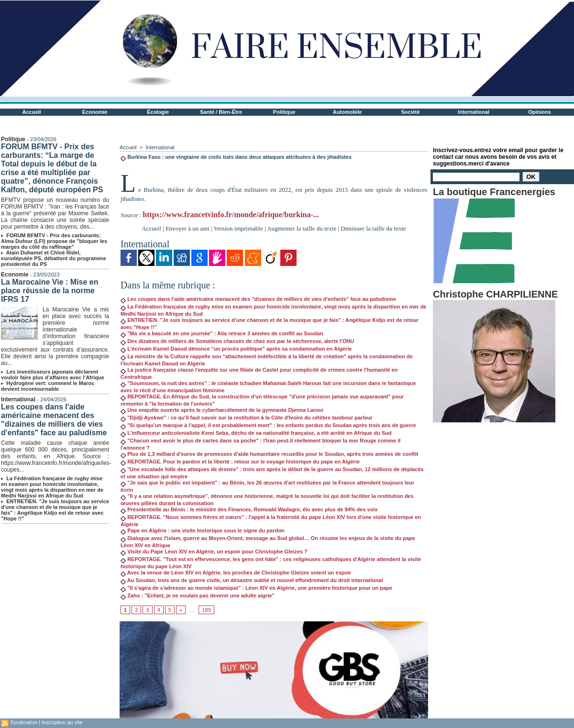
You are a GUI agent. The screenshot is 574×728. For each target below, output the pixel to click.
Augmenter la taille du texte (302, 228)
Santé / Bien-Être (221, 112)
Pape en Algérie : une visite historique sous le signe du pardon (203, 530)
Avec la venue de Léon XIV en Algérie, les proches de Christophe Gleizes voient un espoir (236, 573)
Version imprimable (238, 228)
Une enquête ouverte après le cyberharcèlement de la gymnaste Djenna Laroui (222, 410)
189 (206, 610)
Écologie (158, 112)
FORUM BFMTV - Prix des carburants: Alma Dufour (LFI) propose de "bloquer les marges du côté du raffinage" (54, 241)
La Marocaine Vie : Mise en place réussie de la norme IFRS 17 (50, 291)
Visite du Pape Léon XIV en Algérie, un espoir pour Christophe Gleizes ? (214, 552)
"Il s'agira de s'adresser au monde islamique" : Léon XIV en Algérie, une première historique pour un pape (256, 588)
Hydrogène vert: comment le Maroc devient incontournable (48, 386)
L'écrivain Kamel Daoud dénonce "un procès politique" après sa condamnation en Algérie (236, 349)
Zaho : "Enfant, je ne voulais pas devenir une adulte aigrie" (198, 596)
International (474, 112)
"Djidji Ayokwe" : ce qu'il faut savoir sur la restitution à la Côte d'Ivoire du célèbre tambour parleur (246, 418)
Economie (95, 112)
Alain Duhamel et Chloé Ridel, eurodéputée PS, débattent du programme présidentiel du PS (53, 258)
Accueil (32, 112)
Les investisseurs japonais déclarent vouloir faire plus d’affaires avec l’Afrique (53, 375)
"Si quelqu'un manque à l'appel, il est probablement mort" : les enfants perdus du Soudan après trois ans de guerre (268, 425)
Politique (284, 112)
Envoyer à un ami (188, 228)
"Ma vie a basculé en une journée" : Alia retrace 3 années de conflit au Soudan (222, 333)
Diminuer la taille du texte (373, 228)
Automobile (348, 112)
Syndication (24, 722)
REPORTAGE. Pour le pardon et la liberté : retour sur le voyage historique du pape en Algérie (240, 462)
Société (411, 112)
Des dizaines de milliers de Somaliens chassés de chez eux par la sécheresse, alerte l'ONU (237, 341)
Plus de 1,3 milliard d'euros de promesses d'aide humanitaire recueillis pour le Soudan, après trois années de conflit (269, 454)
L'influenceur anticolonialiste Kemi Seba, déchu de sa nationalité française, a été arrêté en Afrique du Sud (256, 433)
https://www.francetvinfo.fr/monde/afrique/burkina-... (231, 215)
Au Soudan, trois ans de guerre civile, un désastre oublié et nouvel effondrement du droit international (252, 580)
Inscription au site (62, 722)
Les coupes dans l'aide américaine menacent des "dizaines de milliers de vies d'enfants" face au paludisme (54, 420)
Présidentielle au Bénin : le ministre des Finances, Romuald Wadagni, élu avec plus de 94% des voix (249, 509)
